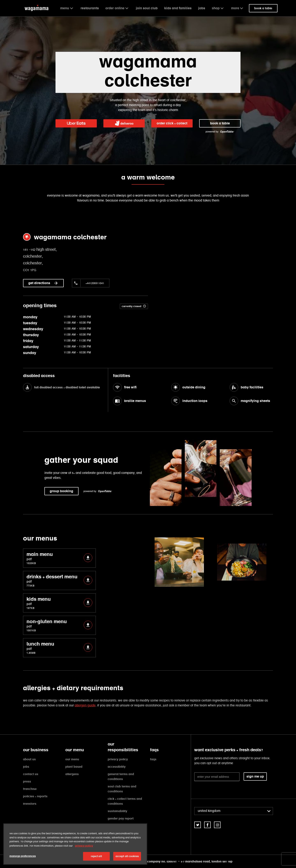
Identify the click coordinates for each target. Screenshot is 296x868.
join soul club (147, 8)
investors (30, 804)
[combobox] (234, 811)
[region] (75, 844)
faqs (153, 759)
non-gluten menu (59, 625)
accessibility (117, 767)
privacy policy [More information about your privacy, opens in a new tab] (84, 846)
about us (29, 759)
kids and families (178, 8)
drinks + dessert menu (59, 580)
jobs (202, 8)
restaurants (90, 8)
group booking (61, 491)
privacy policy (118, 759)
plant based (74, 767)
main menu (59, 558)
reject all (96, 856)
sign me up (255, 776)
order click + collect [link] (172, 123)
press (27, 781)
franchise (30, 789)
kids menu (59, 603)
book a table (220, 123)
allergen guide (85, 705)
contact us (31, 774)
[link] (76, 123)
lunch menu (59, 648)
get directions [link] (43, 283)
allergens (72, 774)
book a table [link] (263, 8)
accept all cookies (127, 856)
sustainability (117, 811)
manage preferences (23, 856)
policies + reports (35, 796)
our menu (72, 759)
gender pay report (121, 818)
